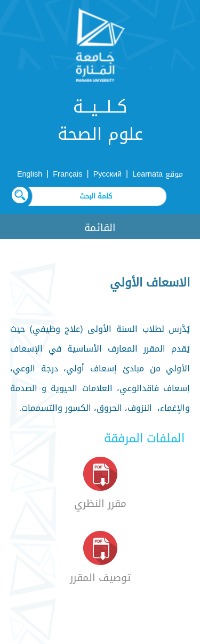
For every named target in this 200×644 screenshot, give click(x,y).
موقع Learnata (158, 174)
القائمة (100, 228)
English (30, 174)
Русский (107, 174)
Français (67, 174)
